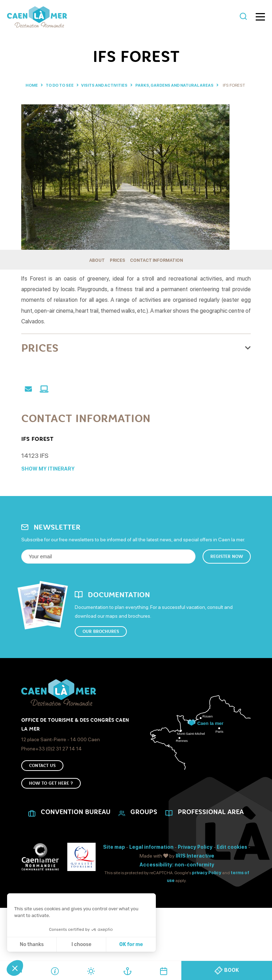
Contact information (157, 266)
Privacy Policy (195, 880)
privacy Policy (207, 906)
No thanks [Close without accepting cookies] (32, 944)
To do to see (66, 85)
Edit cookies (232, 880)
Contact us (42, 795)
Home (34, 85)
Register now (227, 581)
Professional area (211, 845)
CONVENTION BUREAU (76, 845)
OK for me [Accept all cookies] (131, 944)
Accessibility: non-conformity (177, 898)
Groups (144, 845)
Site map (114, 880)
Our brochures (101, 658)
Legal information (151, 880)
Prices (117, 266)
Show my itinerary (48, 494)
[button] (15, 968)
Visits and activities (116, 85)
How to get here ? (51, 815)
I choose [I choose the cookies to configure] (81, 944)
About (97, 266)
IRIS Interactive (195, 889)
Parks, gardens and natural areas (191, 85)
